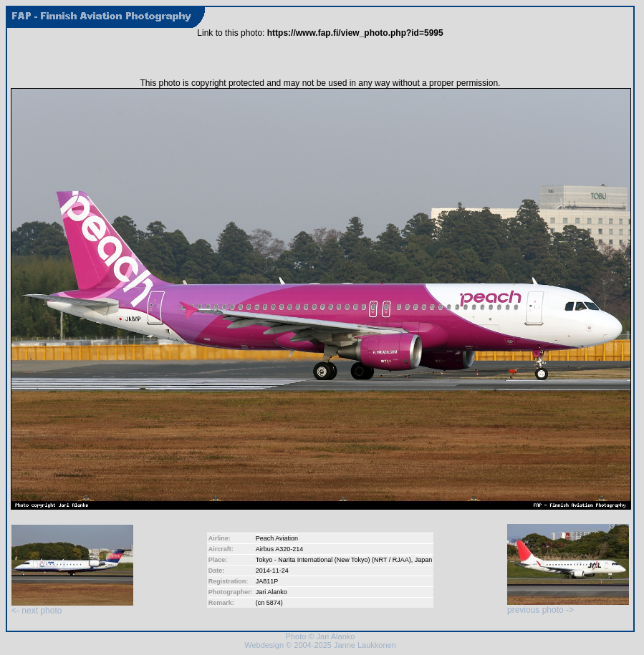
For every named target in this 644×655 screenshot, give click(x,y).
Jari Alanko (271, 592)
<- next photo (72, 607)
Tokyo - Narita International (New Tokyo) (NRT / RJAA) (333, 560)
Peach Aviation (277, 538)
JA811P (267, 581)
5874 (274, 603)
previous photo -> (568, 606)
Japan (424, 560)
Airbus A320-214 (280, 549)
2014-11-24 (272, 571)
